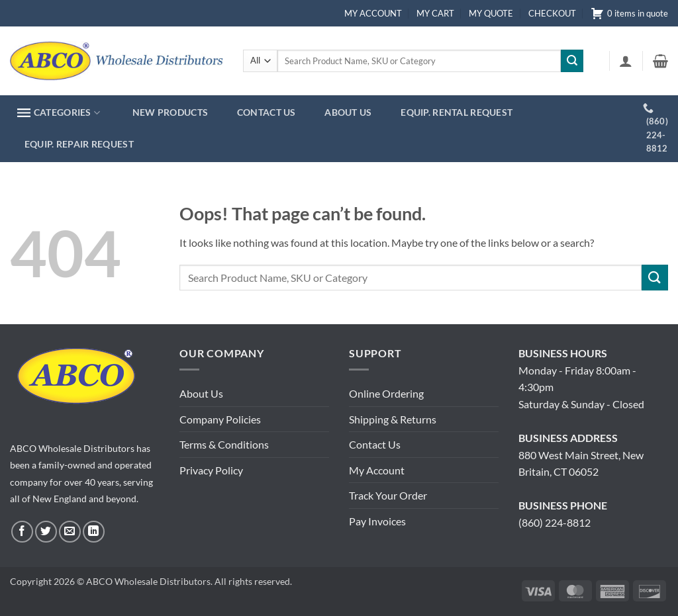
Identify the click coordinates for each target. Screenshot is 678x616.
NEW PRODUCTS (170, 112)
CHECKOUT (552, 13)
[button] (626, 61)
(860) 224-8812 (555, 522)
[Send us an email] (70, 532)
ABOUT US (348, 112)
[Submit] (572, 61)
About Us (201, 393)
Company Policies (220, 419)
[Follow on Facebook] (22, 532)
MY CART (435, 13)
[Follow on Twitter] (46, 532)
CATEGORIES (59, 113)
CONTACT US (266, 112)
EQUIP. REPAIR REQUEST (79, 144)
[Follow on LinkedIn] (94, 532)
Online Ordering (386, 393)
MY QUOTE (491, 13)
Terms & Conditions (224, 444)
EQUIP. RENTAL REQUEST (457, 112)
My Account (377, 470)
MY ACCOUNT (373, 13)
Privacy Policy (211, 470)
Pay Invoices (377, 521)
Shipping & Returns (393, 419)
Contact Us (375, 444)
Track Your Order (388, 495)
